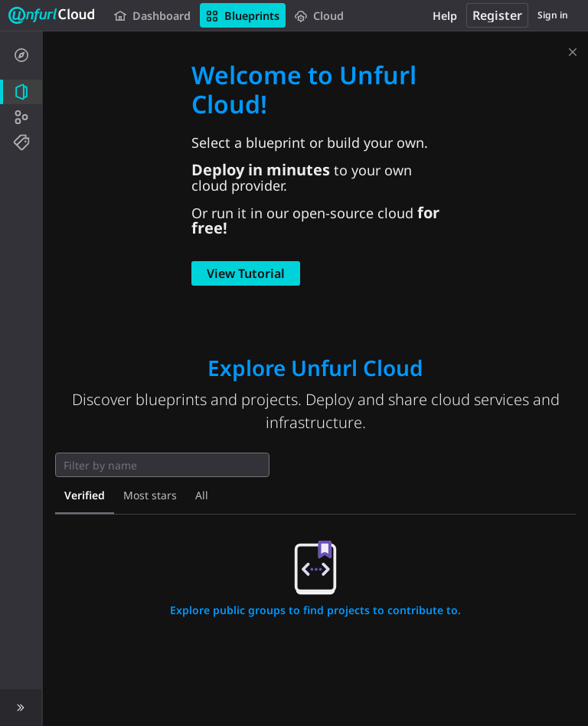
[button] (21, 708)
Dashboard (152, 16)
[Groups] (21, 117)
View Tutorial (246, 273)
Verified (85, 495)
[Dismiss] (573, 49)
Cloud (319, 16)
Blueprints (243, 16)
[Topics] (21, 142)
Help (445, 16)
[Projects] (21, 92)
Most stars (150, 495)
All (202, 495)
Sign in (553, 15)
